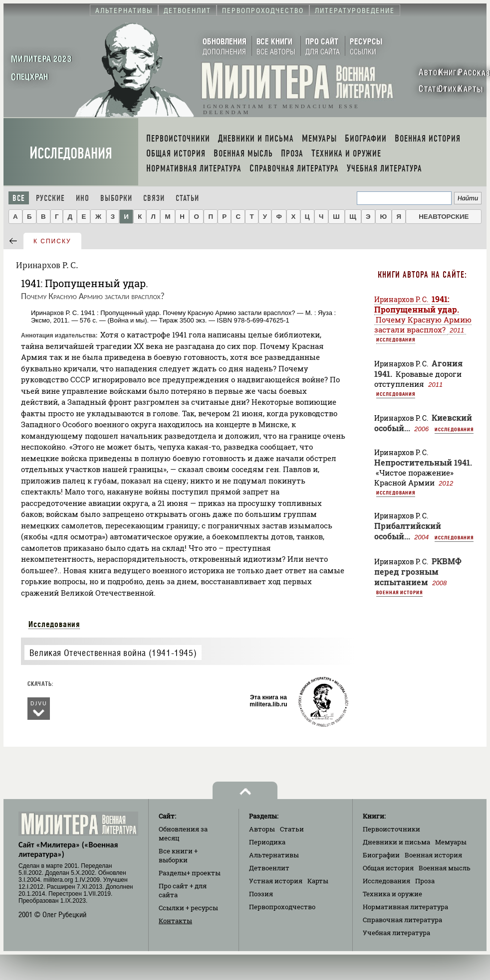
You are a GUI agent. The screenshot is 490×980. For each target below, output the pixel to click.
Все (19, 198)
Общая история (388, 868)
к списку (52, 241)
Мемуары (451, 842)
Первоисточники (391, 829)
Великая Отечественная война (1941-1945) (113, 653)
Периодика (267, 842)
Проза (425, 881)
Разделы (190, 873)
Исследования (71, 153)
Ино (83, 198)
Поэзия (261, 894)
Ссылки (188, 908)
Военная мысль (445, 868)
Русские (50, 198)
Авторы (262, 829)
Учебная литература (396, 933)
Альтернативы (274, 855)
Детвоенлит (269, 868)
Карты (318, 881)
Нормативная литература (405, 907)
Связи (154, 198)
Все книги (178, 855)
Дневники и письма (396, 842)
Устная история (276, 881)
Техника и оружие (392, 894)
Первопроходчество (282, 907)
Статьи (187, 198)
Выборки (116, 198)
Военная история (399, 592)
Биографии (381, 855)
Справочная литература (402, 920)
